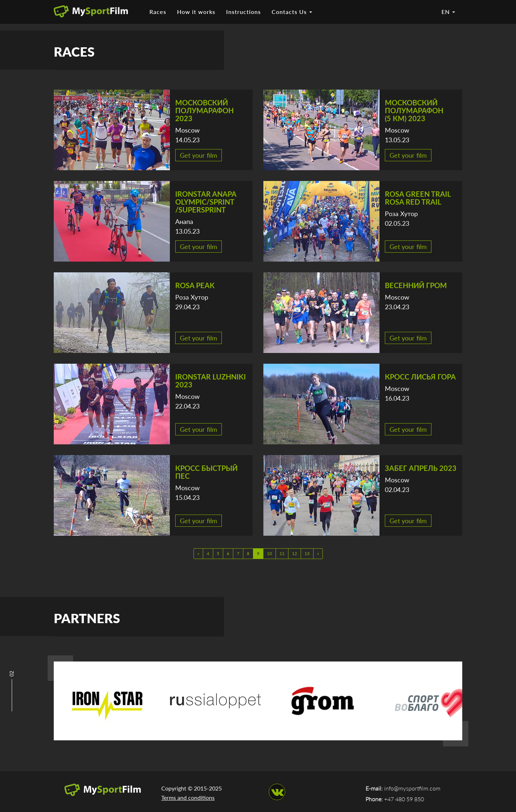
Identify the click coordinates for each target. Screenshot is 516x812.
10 (269, 553)
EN (448, 12)
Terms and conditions (188, 797)
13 (307, 553)
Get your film (199, 155)
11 (282, 553)
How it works (196, 12)
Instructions (243, 12)
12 (295, 553)
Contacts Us (292, 12)
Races (158, 12)
